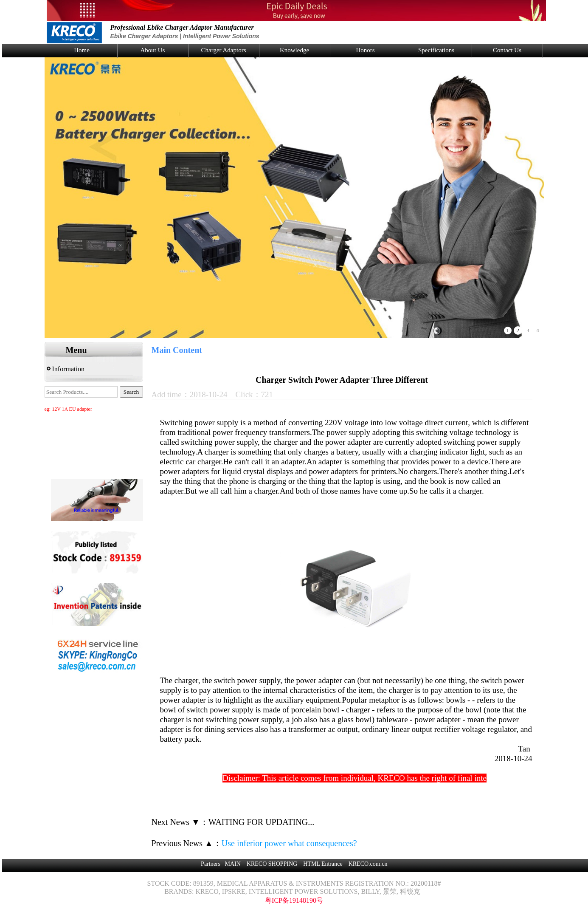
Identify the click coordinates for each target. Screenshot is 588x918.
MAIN (232, 864)
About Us (153, 50)
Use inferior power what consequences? (289, 843)
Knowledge (294, 50)
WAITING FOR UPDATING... (261, 822)
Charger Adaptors (224, 50)
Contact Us (507, 50)
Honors (365, 50)
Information (66, 369)
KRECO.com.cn (368, 864)
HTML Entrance (323, 864)
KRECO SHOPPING (272, 864)
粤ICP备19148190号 (294, 900)
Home (82, 50)
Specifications (436, 50)
